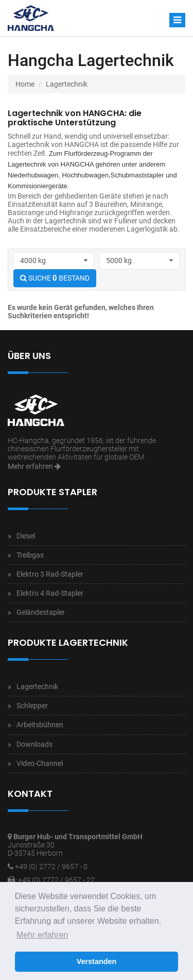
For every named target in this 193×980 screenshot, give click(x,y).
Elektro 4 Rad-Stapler (50, 593)
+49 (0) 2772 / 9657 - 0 (51, 867)
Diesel (26, 536)
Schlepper (32, 706)
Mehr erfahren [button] (42, 935)
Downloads (34, 744)
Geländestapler (41, 612)
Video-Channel (40, 763)
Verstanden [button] (97, 961)
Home (25, 84)
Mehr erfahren (34, 466)
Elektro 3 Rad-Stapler (50, 574)
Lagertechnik (67, 84)
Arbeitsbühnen (40, 725)
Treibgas (30, 555)
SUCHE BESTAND (55, 278)
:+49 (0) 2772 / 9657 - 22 (56, 880)
